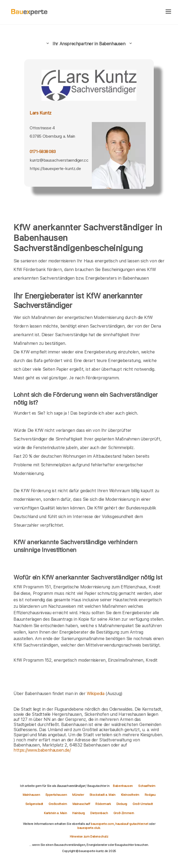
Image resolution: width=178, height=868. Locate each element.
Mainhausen (31, 795)
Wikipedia (96, 694)
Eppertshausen (56, 795)
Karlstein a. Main (55, 813)
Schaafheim (147, 786)
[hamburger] (168, 12)
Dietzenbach (99, 813)
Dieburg (122, 804)
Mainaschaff (81, 804)
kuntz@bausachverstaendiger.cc (59, 160)
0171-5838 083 (43, 152)
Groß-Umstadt (143, 804)
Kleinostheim (130, 795)
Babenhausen (123, 786)
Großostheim (58, 804)
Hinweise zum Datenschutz (89, 836)
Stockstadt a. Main (102, 795)
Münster (78, 795)
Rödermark (103, 804)
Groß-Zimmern (124, 813)
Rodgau (150, 795)
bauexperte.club (89, 828)
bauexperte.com (102, 824)
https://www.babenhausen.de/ (42, 750)
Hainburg (78, 813)
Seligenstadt (34, 804)
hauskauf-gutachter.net (132, 824)
